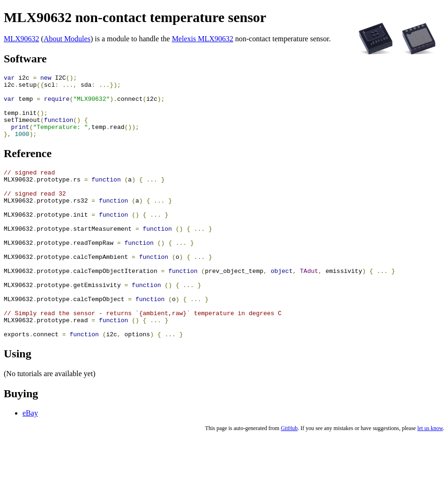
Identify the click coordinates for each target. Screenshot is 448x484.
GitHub (289, 475)
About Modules (67, 39)
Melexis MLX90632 (203, 39)
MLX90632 (22, 39)
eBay (30, 459)
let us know (430, 475)
